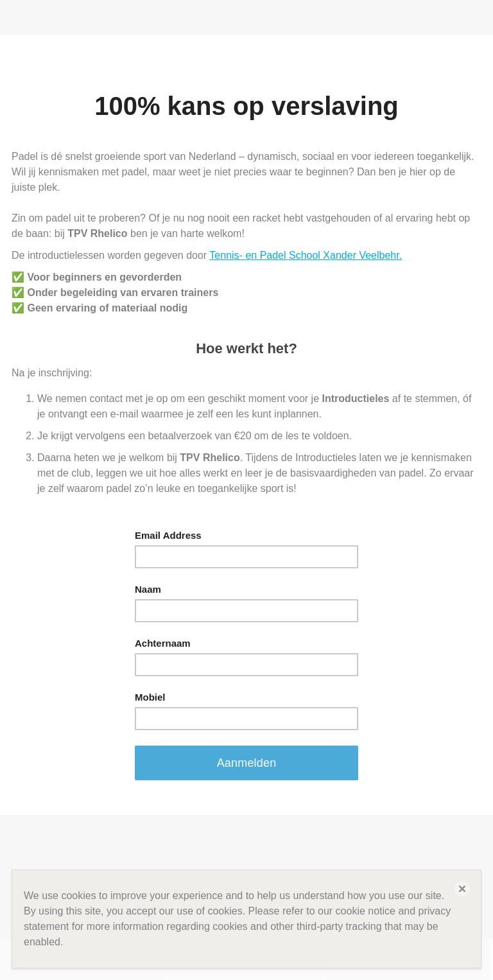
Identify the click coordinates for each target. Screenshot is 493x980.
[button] (462, 889)
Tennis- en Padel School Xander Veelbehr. (306, 255)
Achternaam (163, 643)
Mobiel (150, 697)
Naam (148, 589)
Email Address (168, 535)
